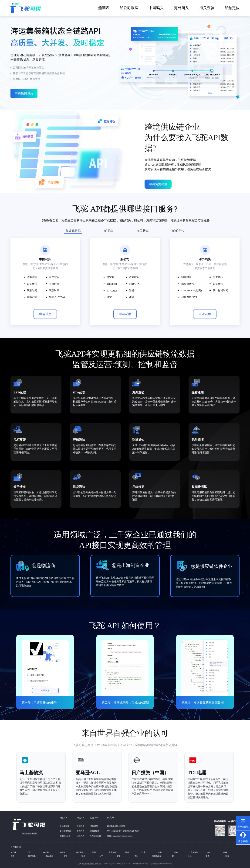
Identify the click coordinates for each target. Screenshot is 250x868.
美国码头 (81, 831)
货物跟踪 (94, 826)
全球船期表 (64, 826)
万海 (160, 852)
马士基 (13, 852)
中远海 (46, 852)
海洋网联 (80, 852)
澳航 (209, 852)
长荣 (94, 852)
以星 (143, 852)
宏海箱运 (194, 852)
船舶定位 (232, 8)
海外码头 (182, 8)
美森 (176, 852)
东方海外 (112, 852)
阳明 (127, 852)
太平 (101, 856)
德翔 (65, 856)
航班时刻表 (95, 831)
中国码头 (156, 8)
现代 (83, 856)
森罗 (119, 856)
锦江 (12, 856)
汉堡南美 (32, 856)
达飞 (29, 852)
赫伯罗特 (50, 856)
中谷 (190, 856)
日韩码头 (81, 836)
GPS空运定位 (96, 836)
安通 (207, 856)
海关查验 (207, 8)
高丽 (225, 852)
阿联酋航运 (157, 856)
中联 (172, 856)
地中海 (62, 852)
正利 (136, 856)
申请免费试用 (158, 184)
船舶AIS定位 (65, 836)
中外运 (226, 856)
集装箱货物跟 (65, 831)
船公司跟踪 (129, 8)
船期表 (104, 8)
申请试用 (45, 314)
